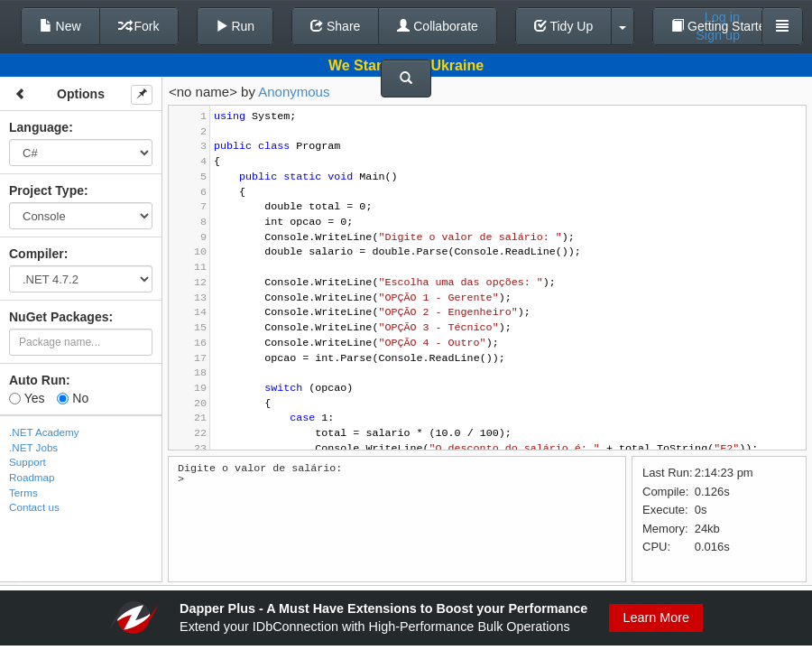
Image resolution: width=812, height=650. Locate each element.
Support (28, 462)
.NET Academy (44, 432)
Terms (23, 492)
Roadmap (32, 477)
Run (235, 26)
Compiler (37, 254)
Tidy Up (563, 26)
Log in (722, 17)
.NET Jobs (33, 447)
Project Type (46, 190)
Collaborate (438, 26)
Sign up (718, 35)
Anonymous (294, 92)
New (60, 26)
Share (335, 26)
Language (39, 127)
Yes (27, 398)
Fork (139, 26)
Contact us (34, 507)
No (73, 398)
